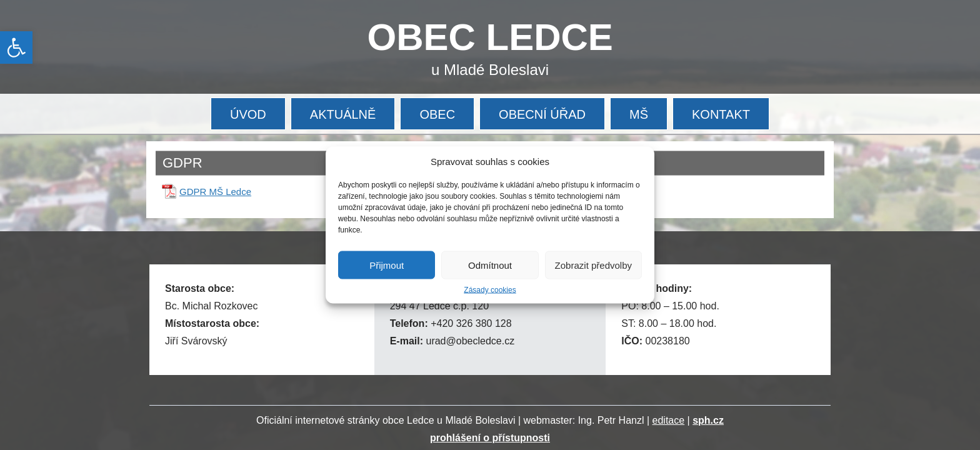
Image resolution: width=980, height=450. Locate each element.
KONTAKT (721, 114)
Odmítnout (490, 265)
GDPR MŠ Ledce (215, 192)
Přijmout (387, 265)
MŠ (639, 114)
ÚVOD (248, 114)
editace (669, 420)
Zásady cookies (490, 290)
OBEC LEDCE (490, 37)
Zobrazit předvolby (593, 265)
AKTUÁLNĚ (343, 114)
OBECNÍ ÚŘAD (542, 114)
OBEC (437, 114)
